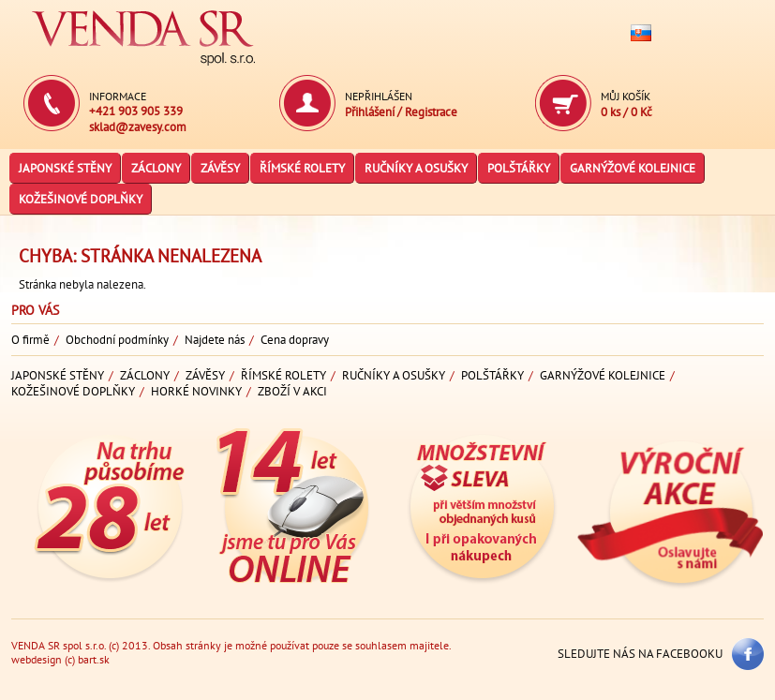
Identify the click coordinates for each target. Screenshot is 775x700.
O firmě (30, 340)
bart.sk (94, 659)
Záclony (156, 168)
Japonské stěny (65, 168)
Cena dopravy (295, 340)
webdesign (37, 659)
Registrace (431, 112)
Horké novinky (196, 391)
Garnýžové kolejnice (633, 168)
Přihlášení (371, 112)
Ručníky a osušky (416, 168)
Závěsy (220, 168)
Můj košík (626, 96)
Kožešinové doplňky (81, 199)
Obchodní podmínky (117, 340)
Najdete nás (215, 340)
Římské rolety (302, 168)
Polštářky (519, 168)
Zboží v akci (292, 391)
